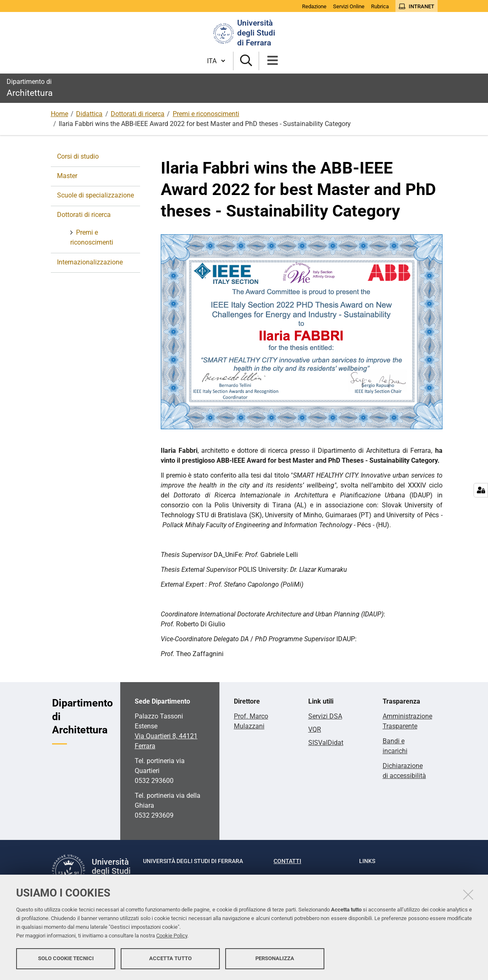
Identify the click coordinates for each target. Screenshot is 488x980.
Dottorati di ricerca (138, 114)
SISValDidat (326, 743)
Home (60, 114)
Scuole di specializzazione (95, 195)
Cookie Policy (172, 936)
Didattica (89, 114)
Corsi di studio (78, 156)
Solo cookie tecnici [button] (66, 958)
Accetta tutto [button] (170, 958)
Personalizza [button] (275, 958)
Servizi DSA (325, 716)
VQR (315, 729)
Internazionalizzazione (90, 262)
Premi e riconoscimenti (206, 114)
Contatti (287, 861)
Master (67, 176)
